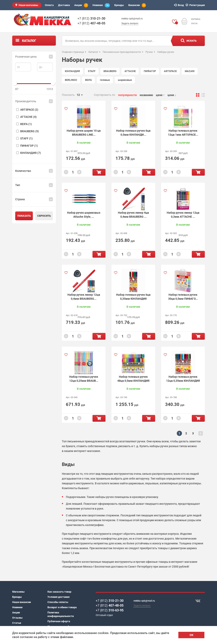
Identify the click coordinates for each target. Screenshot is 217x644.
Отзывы (17, 618)
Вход (179, 5)
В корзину (99, 172)
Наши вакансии (22, 602)
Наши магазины (28, 5)
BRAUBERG (110, 71)
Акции (81, 5)
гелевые (105, 80)
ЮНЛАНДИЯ (72, 71)
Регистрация (196, 5)
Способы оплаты (58, 602)
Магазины (18, 592)
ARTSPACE (170, 71)
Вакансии (137, 5)
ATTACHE (130, 71)
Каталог (29, 41)
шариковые (125, 80)
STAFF (92, 71)
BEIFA (88, 80)
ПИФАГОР (150, 71)
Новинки (101, 5)
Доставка (64, 5)
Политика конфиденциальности (61, 614)
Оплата (49, 5)
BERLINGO (71, 80)
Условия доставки (58, 597)
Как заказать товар (59, 592)
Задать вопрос (130, 23)
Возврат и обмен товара (62, 607)
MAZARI (190, 71)
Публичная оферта (59, 621)
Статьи (17, 623)
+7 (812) (91, 19)
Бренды (119, 5)
